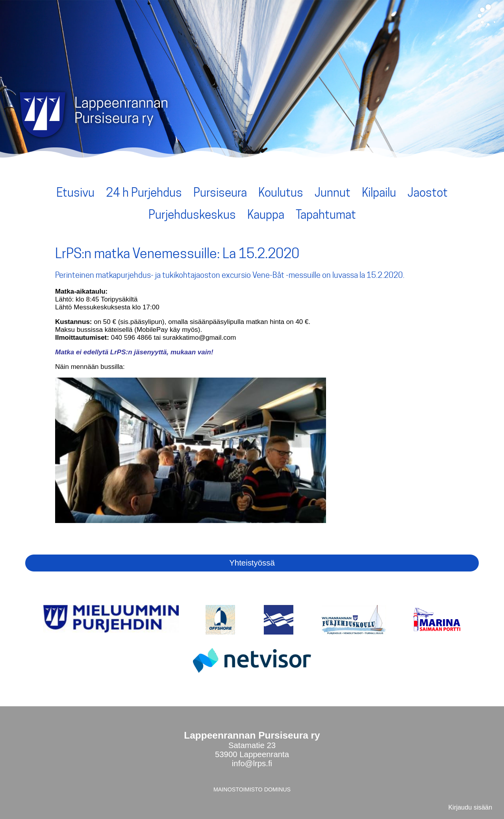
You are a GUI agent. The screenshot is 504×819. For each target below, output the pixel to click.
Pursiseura (220, 192)
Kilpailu (379, 192)
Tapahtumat (326, 214)
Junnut (333, 192)
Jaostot (428, 192)
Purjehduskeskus (192, 214)
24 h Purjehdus (144, 192)
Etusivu (75, 192)
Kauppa (266, 214)
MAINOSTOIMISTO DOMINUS (252, 789)
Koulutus (281, 192)
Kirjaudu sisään (470, 807)
